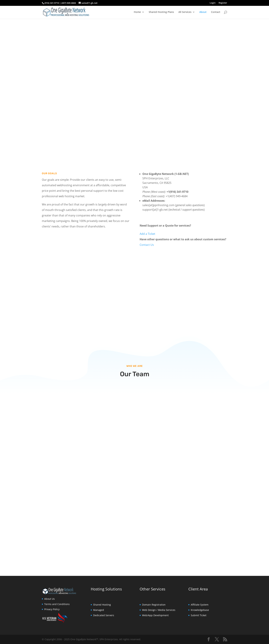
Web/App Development (155, 615)
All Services (185, 12)
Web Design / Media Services (159, 610)
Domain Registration (154, 605)
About (203, 12)
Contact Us (147, 245)
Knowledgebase (200, 610)
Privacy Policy (52, 609)
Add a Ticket (147, 234)
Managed (99, 610)
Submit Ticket (199, 615)
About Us (49, 599)
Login (213, 3)
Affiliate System (200, 605)
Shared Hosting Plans (161, 12)
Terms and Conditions (57, 604)
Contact (216, 12)
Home (137, 12)
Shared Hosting (102, 605)
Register (223, 3)
